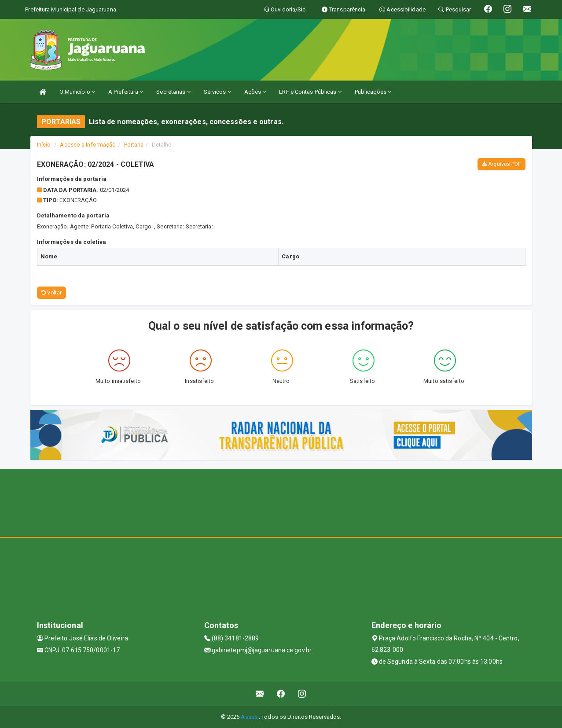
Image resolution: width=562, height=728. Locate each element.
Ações (255, 92)
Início (44, 145)
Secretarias (173, 92)
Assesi (250, 717)
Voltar (52, 293)
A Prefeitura (126, 92)
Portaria (134, 145)
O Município (77, 92)
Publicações (373, 92)
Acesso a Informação (88, 145)
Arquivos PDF (501, 164)
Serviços (217, 92)
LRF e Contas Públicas (310, 92)
